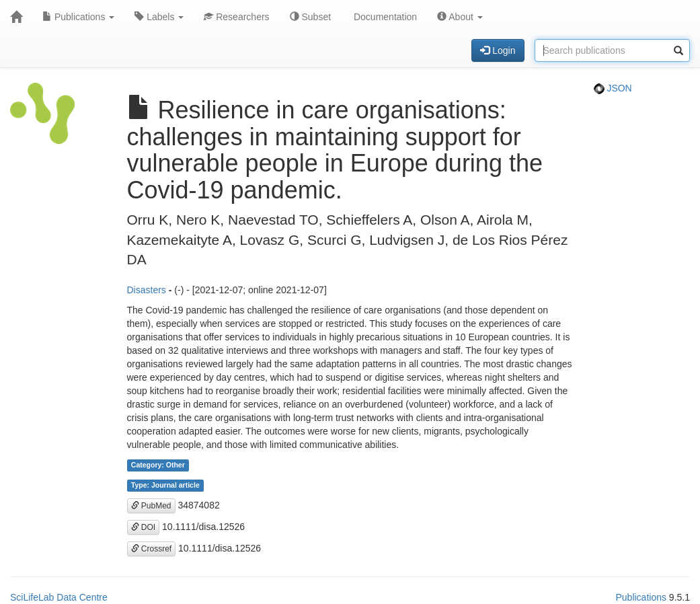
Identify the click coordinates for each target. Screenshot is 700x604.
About (460, 17)
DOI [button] (144, 527)
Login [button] (498, 50)
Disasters (147, 290)
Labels (159, 17)
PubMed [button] (151, 506)
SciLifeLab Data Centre (59, 597)
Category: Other (158, 465)
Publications (78, 17)
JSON (613, 88)
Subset (310, 17)
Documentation (384, 17)
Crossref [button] (152, 549)
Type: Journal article (165, 486)
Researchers (236, 17)
